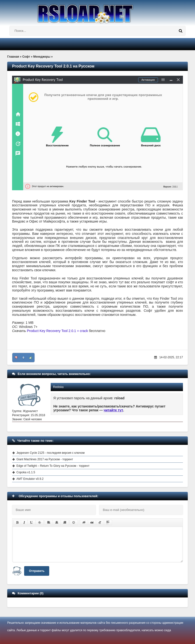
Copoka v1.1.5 (26, 472)
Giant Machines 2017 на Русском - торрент (45, 459)
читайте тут (114, 410)
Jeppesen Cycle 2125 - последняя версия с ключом (50, 453)
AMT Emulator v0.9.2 (30, 479)
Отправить (37, 571)
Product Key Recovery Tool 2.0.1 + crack (58, 331)
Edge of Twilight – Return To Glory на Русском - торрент (53, 466)
